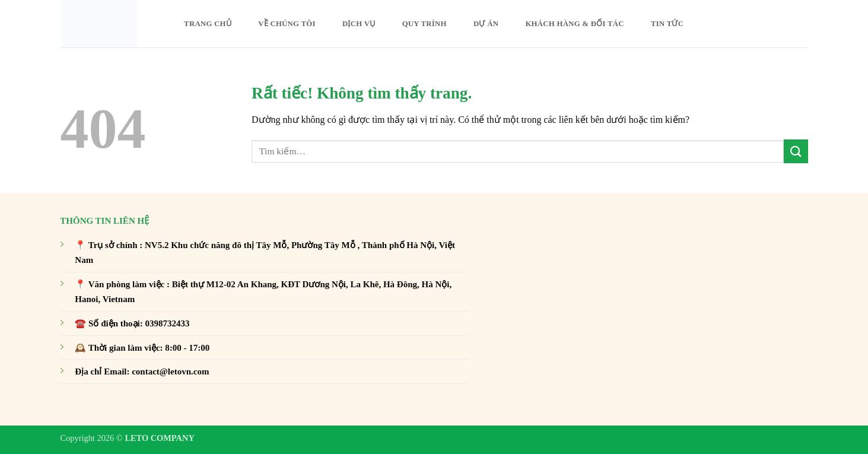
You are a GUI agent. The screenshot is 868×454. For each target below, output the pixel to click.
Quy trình (425, 24)
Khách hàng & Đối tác (574, 24)
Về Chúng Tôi (287, 24)
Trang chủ (208, 24)
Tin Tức (667, 24)
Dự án (486, 24)
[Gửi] (796, 151)
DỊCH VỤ (359, 24)
